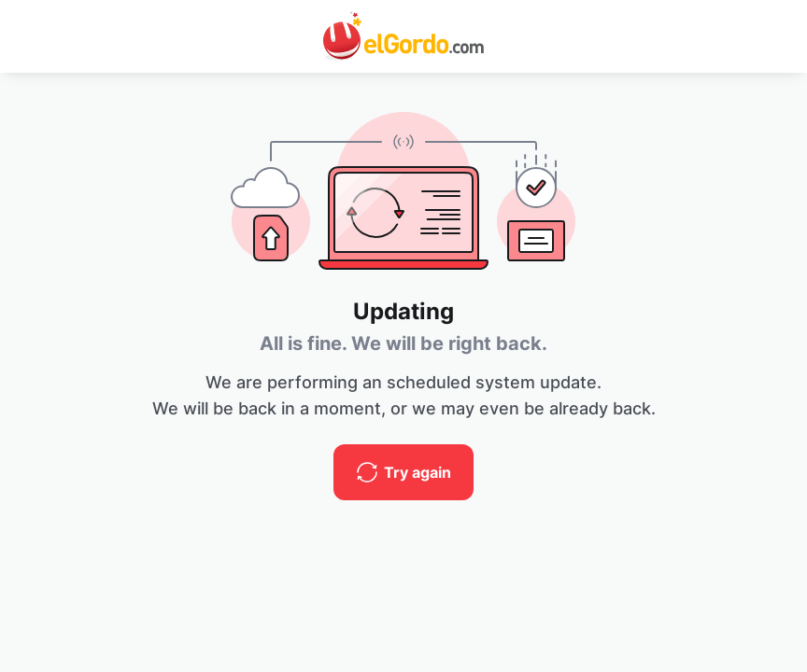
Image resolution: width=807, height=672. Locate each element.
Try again (418, 472)
